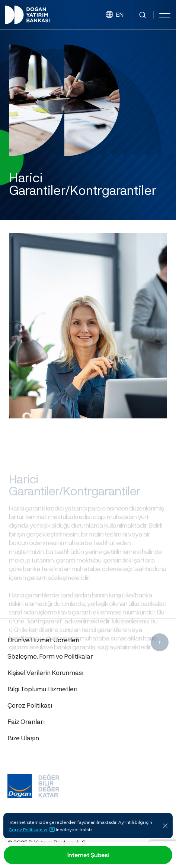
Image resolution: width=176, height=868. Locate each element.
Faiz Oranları (26, 721)
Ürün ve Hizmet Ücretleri (43, 640)
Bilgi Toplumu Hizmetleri (42, 689)
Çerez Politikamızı (32, 829)
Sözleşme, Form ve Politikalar (50, 656)
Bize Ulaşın (23, 738)
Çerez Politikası (30, 705)
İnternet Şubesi (88, 855)
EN (115, 15)
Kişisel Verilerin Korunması (45, 672)
